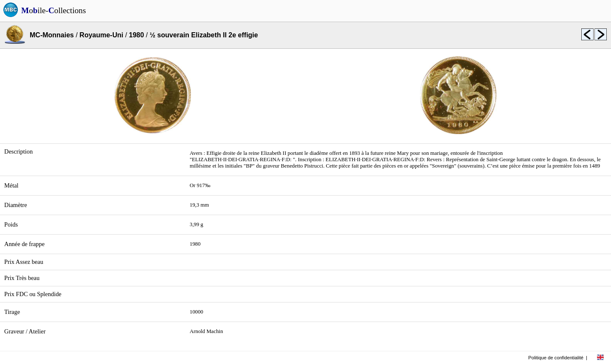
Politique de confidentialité (556, 358)
